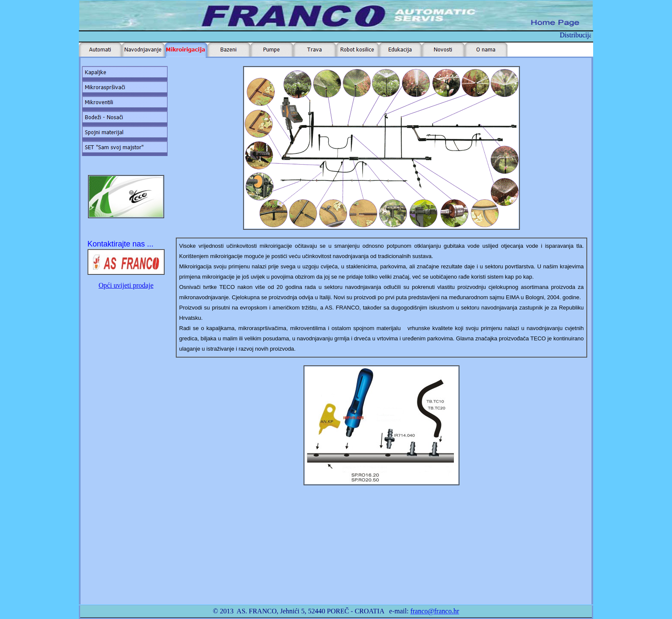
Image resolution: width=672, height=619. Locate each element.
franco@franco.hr (435, 611)
